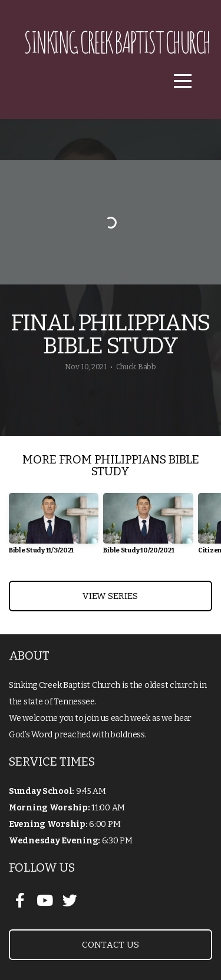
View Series (110, 596)
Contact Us (111, 945)
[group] (54, 528)
